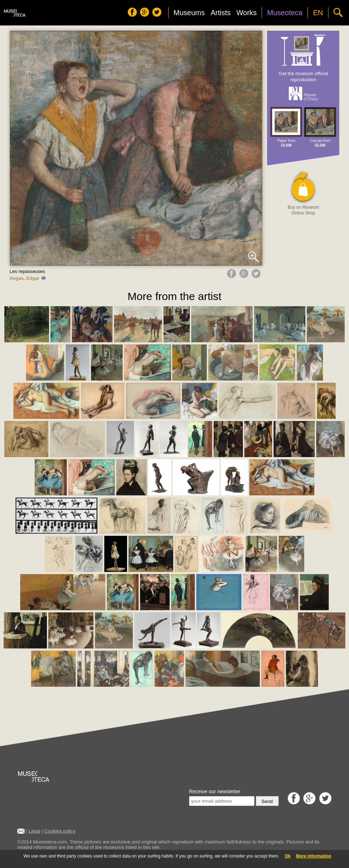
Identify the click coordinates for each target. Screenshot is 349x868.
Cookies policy (60, 831)
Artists (221, 13)
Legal (34, 831)
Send (267, 801)
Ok (288, 856)
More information (314, 856)
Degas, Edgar (28, 278)
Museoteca (285, 13)
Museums (189, 13)
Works (247, 13)
